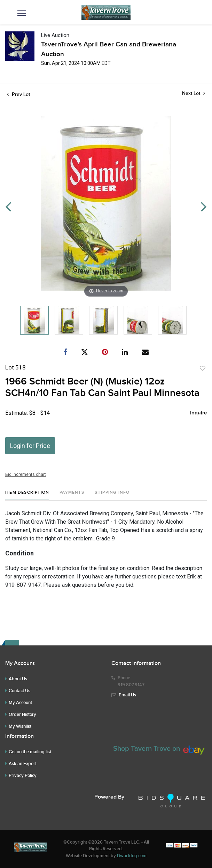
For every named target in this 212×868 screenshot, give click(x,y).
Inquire (198, 413)
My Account (20, 703)
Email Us (127, 695)
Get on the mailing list (30, 752)
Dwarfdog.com (132, 856)
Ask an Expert (23, 764)
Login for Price (30, 446)
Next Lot (194, 93)
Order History (22, 714)
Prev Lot (18, 94)
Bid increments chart (26, 474)
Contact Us (19, 691)
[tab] (27, 495)
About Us (18, 679)
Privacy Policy (23, 776)
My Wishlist (20, 726)
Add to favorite (203, 368)
